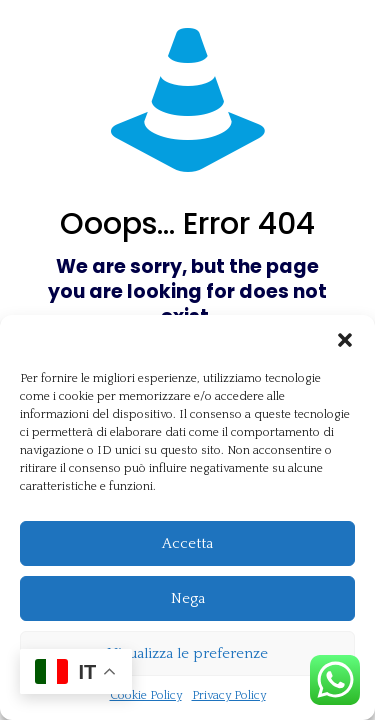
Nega (188, 598)
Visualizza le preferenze (187, 653)
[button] (345, 340)
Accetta (187, 543)
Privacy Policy (229, 695)
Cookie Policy (146, 695)
